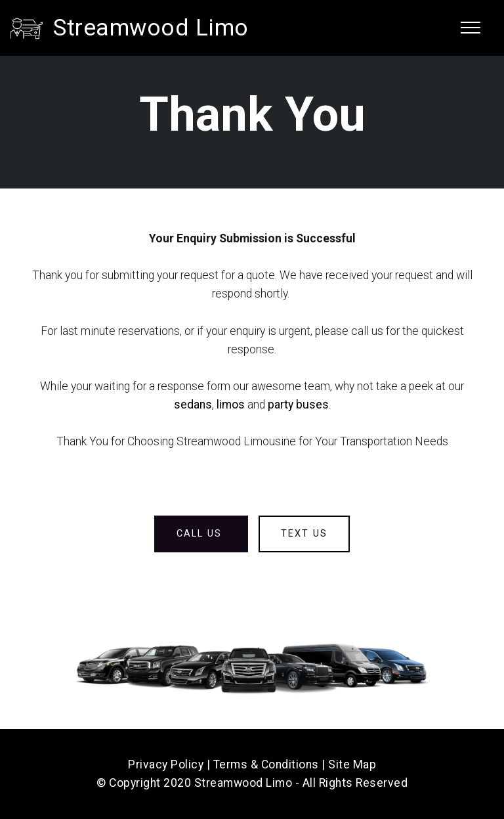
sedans (193, 405)
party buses (298, 405)
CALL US (201, 534)
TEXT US (304, 534)
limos (231, 405)
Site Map (352, 764)
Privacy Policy (166, 764)
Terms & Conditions (266, 764)
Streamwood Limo (151, 28)
